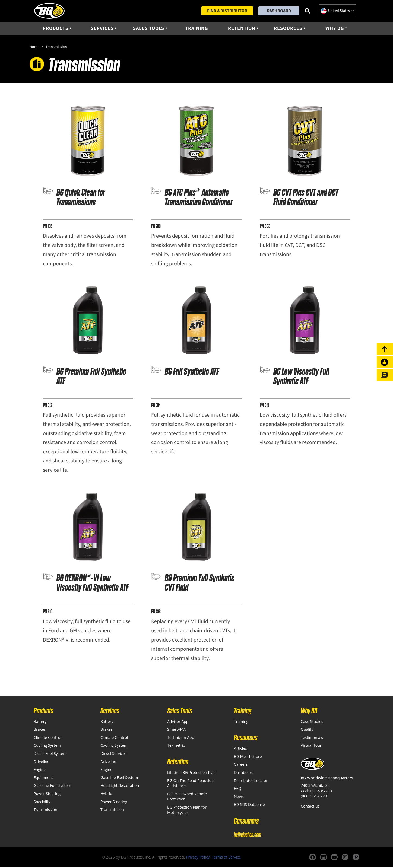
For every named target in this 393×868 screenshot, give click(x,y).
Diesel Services (113, 754)
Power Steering (47, 794)
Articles (240, 749)
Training (196, 29)
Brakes (40, 730)
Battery (40, 722)
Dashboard (279, 11)
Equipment (43, 778)
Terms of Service (226, 858)
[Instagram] (345, 858)
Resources (288, 29)
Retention (242, 29)
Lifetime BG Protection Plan (191, 773)
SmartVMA (177, 730)
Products (56, 29)
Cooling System (47, 746)
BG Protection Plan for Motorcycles (187, 811)
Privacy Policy (198, 858)
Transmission (45, 811)
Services (102, 29)
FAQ (238, 789)
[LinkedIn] (323, 858)
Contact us (310, 807)
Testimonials (312, 738)
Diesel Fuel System (50, 754)
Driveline (42, 762)
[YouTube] (334, 858)
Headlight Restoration (120, 786)
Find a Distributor (227, 11)
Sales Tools (149, 29)
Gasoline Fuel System (52, 786)
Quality (307, 730)
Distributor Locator (251, 781)
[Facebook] (313, 858)
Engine (40, 770)
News (239, 797)
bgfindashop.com (248, 835)
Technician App (181, 738)
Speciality (42, 802)
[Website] (356, 858)
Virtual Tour (311, 746)
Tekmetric (176, 746)
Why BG (335, 29)
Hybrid (106, 794)
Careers (241, 765)
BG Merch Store (248, 757)
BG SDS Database (249, 805)
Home (34, 48)
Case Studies (312, 722)
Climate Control (47, 738)
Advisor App (178, 722)
